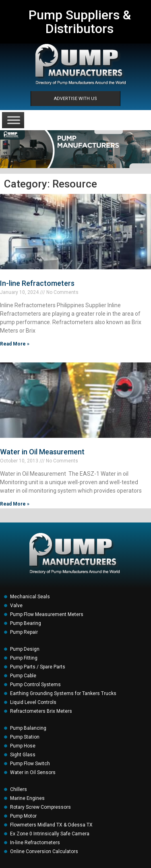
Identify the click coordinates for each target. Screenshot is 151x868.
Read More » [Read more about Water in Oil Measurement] (15, 504)
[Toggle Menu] (14, 120)
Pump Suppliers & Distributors (80, 22)
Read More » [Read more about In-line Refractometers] (15, 344)
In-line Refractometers (37, 283)
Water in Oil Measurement (42, 452)
